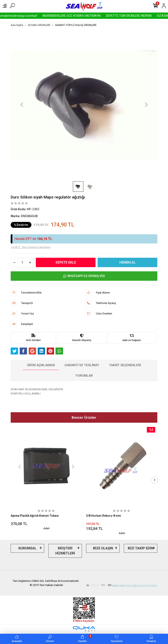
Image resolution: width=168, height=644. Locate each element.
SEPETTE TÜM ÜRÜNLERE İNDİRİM (140, 16)
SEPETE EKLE (66, 262)
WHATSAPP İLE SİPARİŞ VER (84, 276)
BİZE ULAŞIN (103, 548)
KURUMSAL (27, 548)
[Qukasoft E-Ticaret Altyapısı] (84, 629)
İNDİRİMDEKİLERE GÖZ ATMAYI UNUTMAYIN (83, 16)
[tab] (41, 365)
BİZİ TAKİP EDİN (141, 548)
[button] (22, 105)
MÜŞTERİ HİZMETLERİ (65, 551)
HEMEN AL (128, 262)
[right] (155, 480)
